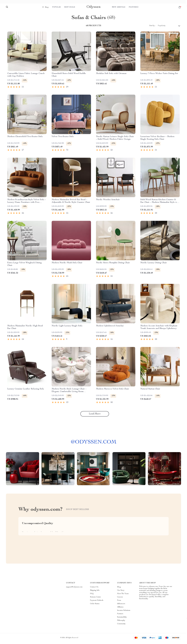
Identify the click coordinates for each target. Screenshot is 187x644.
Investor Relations (124, 612)
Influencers (121, 606)
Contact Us (94, 589)
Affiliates (120, 609)
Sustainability (122, 619)
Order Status (95, 606)
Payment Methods (97, 602)
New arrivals (119, 7)
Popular (56, 7)
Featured (134, 7)
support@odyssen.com (74, 589)
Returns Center (95, 599)
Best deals (70, 7)
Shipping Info (95, 592)
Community (121, 626)
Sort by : (152, 27)
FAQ (92, 596)
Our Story (121, 592)
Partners (120, 616)
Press (119, 602)
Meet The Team (123, 596)
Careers (120, 599)
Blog (119, 589)
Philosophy (121, 622)
